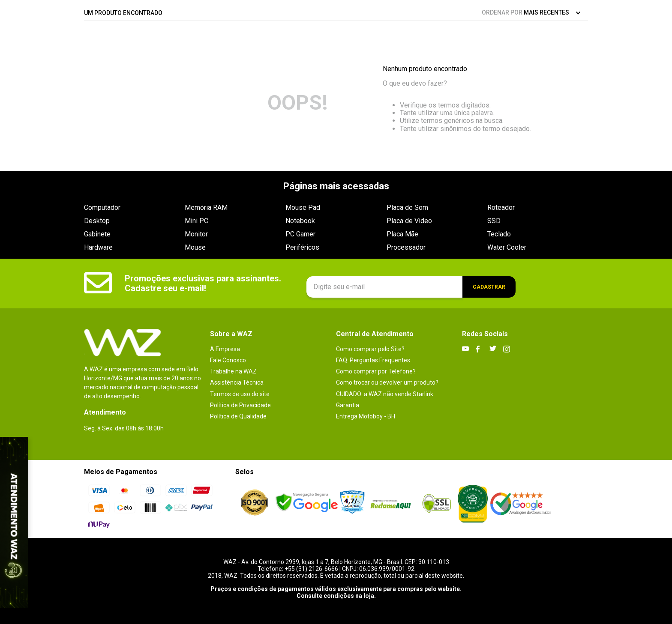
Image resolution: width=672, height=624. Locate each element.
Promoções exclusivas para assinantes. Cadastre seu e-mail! (203, 283)
